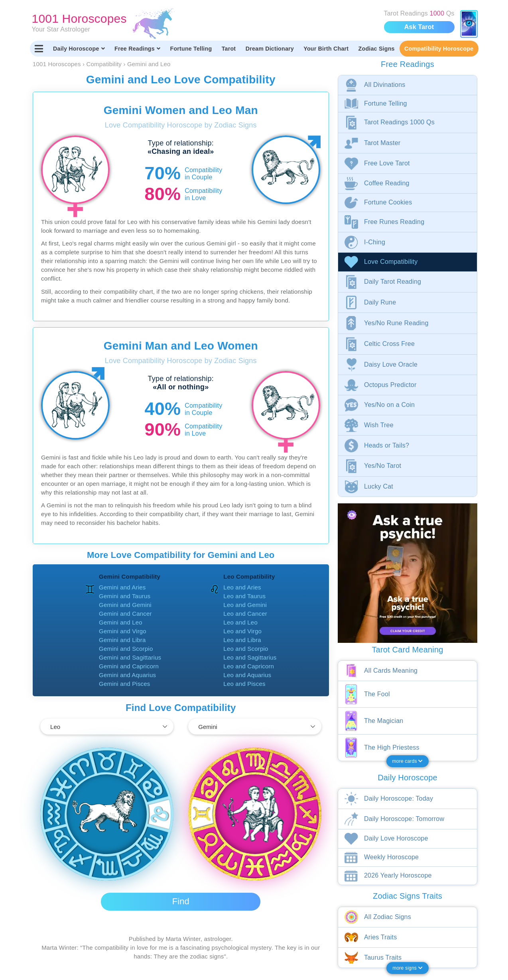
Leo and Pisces (244, 684)
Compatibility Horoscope (439, 49)
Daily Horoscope (79, 49)
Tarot (229, 49)
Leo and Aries (242, 587)
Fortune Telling (191, 49)
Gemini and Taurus (125, 596)
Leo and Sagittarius (250, 657)
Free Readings (137, 49)
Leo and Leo (240, 622)
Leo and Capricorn (249, 666)
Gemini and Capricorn (129, 666)
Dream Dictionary (270, 49)
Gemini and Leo (121, 622)
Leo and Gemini (245, 605)
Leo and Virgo (242, 631)
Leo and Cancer (245, 614)
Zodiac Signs (377, 49)
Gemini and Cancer (125, 614)
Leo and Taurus (244, 596)
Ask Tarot (419, 27)
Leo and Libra (242, 640)
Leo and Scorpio (246, 649)
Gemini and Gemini (125, 605)
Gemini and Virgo (123, 631)
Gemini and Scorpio (126, 649)
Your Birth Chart (326, 49)
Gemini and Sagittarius (130, 657)
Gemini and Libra (122, 640)
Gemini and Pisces (124, 684)
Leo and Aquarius (247, 675)
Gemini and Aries (122, 587)
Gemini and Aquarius (127, 675)
